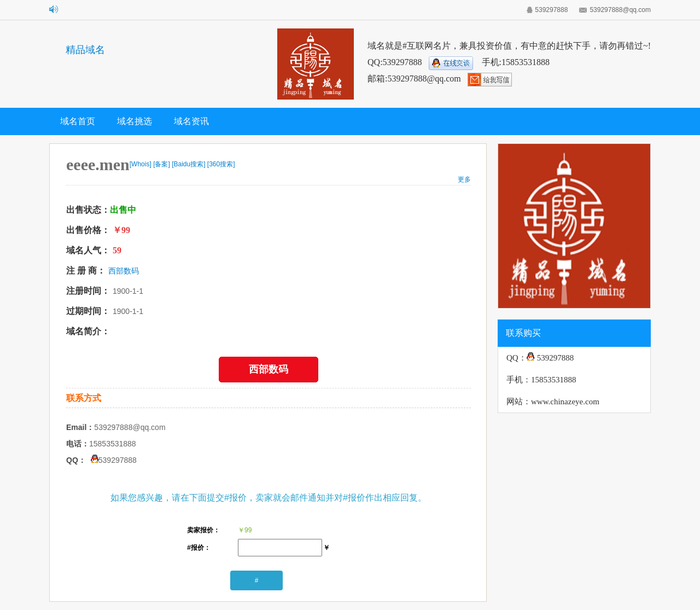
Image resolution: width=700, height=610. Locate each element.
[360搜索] (221, 164)
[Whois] (141, 164)
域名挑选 (135, 121)
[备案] (162, 164)
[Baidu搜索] (188, 164)
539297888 (551, 10)
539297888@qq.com (620, 10)
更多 (464, 179)
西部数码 (124, 271)
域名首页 (78, 121)
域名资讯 (191, 121)
